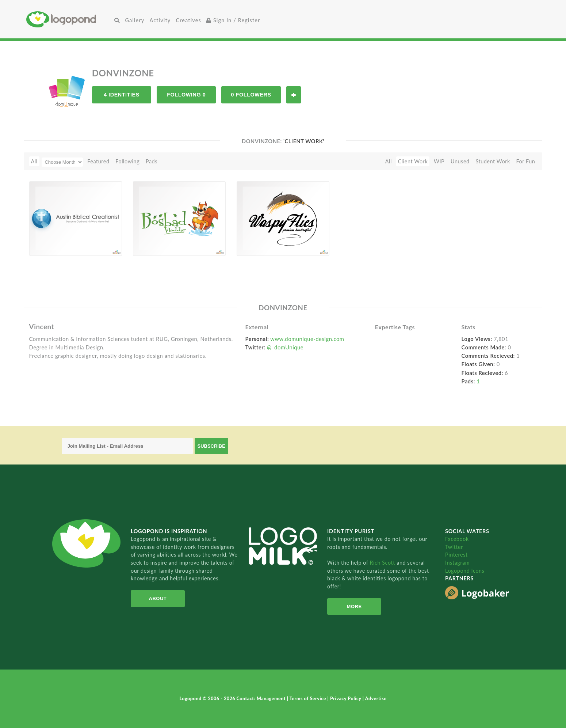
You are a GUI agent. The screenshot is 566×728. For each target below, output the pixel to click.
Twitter (454, 547)
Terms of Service (309, 699)
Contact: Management (262, 699)
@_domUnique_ (287, 347)
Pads (152, 161)
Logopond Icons (465, 571)
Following (127, 161)
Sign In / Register (233, 20)
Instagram (457, 563)
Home (69, 19)
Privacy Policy (346, 699)
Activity (160, 20)
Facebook (457, 539)
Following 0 (186, 95)
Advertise (376, 699)
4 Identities (122, 95)
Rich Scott (383, 563)
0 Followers (251, 95)
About (158, 598)
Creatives (188, 20)
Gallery (135, 20)
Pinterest (456, 555)
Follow (294, 95)
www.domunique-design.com (307, 339)
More (354, 606)
